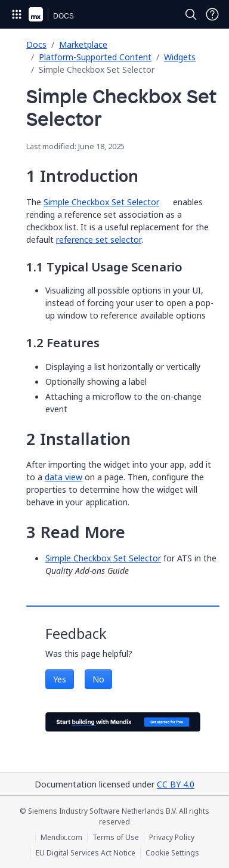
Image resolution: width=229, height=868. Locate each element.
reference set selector (99, 240)
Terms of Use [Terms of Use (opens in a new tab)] (116, 838)
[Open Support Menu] (212, 14)
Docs (36, 44)
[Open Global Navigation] (17, 14)
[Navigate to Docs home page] (64, 14)
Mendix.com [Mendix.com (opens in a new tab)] (61, 838)
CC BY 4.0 (176, 784)
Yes (60, 679)
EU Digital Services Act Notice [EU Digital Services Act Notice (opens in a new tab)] (86, 853)
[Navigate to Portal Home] (36, 14)
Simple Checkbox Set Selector (101, 202)
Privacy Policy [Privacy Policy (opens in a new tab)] (172, 838)
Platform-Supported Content (95, 57)
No (98, 679)
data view (64, 477)
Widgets (180, 57)
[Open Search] (191, 14)
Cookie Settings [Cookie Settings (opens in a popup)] (172, 853)
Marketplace (83, 44)
